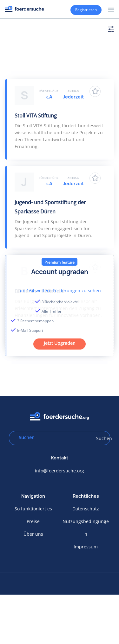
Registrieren (86, 10)
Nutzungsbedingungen (86, 528)
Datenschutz (86, 509)
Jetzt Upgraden (60, 343)
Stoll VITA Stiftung (36, 116)
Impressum (86, 547)
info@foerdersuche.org (60, 471)
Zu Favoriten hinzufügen (95, 91)
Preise (33, 521)
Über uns (33, 534)
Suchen (101, 438)
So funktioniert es (33, 509)
